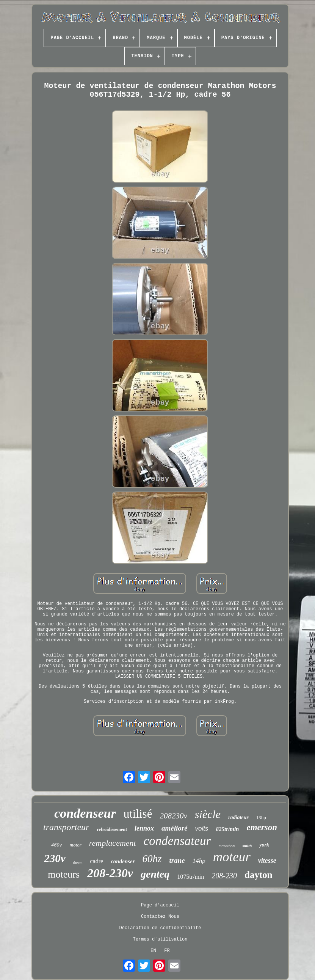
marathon (226, 846)
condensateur (177, 841)
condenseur (85, 813)
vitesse (267, 861)
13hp (261, 817)
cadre (97, 861)
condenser (123, 861)
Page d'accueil (160, 905)
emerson (262, 827)
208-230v (110, 873)
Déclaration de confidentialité (160, 928)
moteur (232, 857)
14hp (199, 861)
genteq (155, 874)
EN (153, 951)
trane (177, 860)
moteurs (64, 874)
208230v (173, 816)
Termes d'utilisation (160, 939)
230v (55, 858)
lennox (144, 828)
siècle (208, 814)
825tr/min (228, 829)
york (264, 845)
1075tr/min (190, 877)
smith (247, 846)
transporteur (66, 827)
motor (76, 845)
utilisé (138, 814)
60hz (152, 859)
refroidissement (112, 829)
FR (167, 951)
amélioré (175, 828)
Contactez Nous (160, 917)
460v (57, 845)
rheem (78, 863)
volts (202, 828)
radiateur (238, 817)
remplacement (113, 843)
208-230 (224, 876)
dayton (259, 875)
